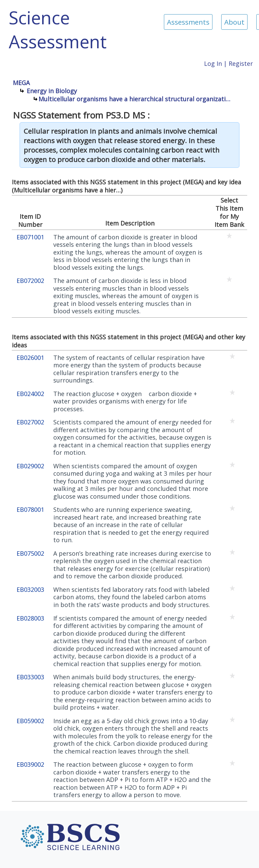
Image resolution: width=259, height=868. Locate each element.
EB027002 (30, 422)
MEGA (21, 83)
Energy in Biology (52, 91)
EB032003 (30, 590)
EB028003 (30, 618)
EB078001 (30, 510)
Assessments (188, 22)
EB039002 (30, 765)
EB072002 (30, 281)
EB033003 (30, 677)
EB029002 (30, 466)
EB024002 (30, 394)
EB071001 (30, 237)
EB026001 (30, 358)
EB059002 (30, 721)
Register (241, 63)
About (234, 22)
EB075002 (30, 554)
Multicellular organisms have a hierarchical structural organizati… (134, 99)
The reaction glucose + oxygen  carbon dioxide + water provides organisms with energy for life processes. (125, 401)
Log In (213, 63)
